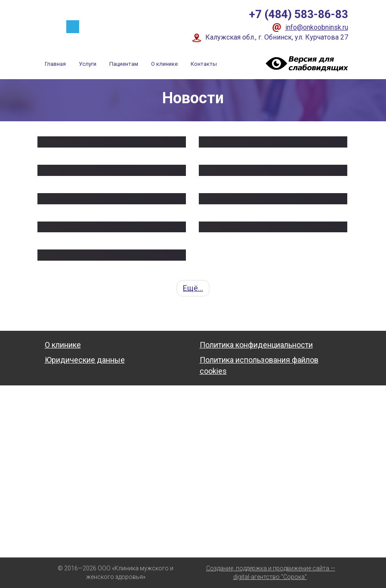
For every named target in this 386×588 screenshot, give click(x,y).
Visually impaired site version (305, 63)
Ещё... (193, 288)
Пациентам (124, 64)
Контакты (204, 64)
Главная (55, 64)
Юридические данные (85, 360)
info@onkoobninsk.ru (317, 27)
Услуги (88, 64)
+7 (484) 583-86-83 (299, 14)
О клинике (164, 64)
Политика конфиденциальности (256, 345)
